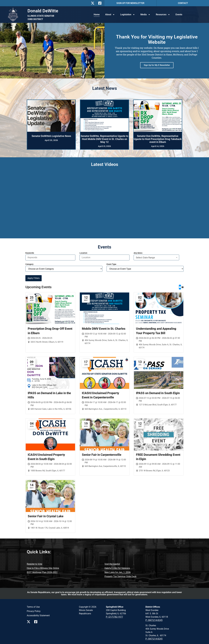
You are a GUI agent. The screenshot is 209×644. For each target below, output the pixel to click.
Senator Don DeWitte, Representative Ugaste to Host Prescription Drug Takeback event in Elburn (158, 139)
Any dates (138, 253)
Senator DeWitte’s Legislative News (51, 136)
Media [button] (145, 15)
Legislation (128, 15)
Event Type (111, 264)
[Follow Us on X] (93, 3)
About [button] (110, 15)
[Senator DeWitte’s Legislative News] (51, 116)
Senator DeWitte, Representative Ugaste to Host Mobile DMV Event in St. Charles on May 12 (104, 139)
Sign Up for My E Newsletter (157, 65)
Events (179, 15)
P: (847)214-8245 (154, 620)
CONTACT (183, 3)
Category (29, 264)
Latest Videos (105, 164)
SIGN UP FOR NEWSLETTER (130, 3)
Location (83, 253)
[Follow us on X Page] (29, 622)
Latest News (105, 88)
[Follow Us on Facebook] (101, 3)
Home (97, 15)
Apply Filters (34, 278)
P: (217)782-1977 (114, 617)
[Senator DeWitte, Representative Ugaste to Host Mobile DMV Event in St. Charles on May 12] (104, 116)
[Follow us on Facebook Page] (36, 622)
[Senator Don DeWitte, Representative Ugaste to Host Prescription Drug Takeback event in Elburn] (158, 116)
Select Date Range (157, 258)
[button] (3, 51)
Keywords (30, 253)
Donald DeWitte (43, 11)
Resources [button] (163, 15)
